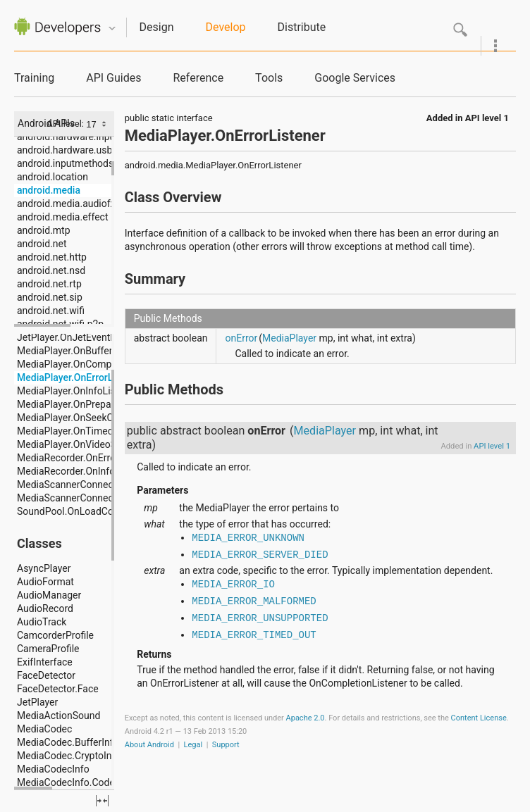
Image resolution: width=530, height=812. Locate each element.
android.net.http (52, 257)
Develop (226, 27)
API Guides (113, 78)
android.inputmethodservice (78, 163)
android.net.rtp (49, 284)
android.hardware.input (68, 137)
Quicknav (112, 29)
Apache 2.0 (306, 718)
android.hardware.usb (64, 150)
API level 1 (487, 118)
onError (241, 338)
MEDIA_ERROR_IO (233, 585)
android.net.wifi (51, 311)
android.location (53, 177)
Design (157, 27)
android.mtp (44, 230)
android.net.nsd (51, 270)
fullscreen (102, 801)
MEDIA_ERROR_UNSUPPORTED (260, 618)
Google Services (355, 78)
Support (226, 745)
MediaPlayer (289, 338)
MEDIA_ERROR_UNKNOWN (248, 538)
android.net (42, 244)
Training (34, 78)
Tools (269, 78)
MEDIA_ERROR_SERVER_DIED (260, 555)
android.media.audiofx (66, 204)
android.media (49, 190)
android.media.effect (62, 217)
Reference (198, 78)
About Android (149, 745)
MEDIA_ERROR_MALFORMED (254, 601)
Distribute (302, 27)
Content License (479, 718)
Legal (193, 745)
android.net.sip (50, 297)
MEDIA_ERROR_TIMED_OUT (254, 635)
